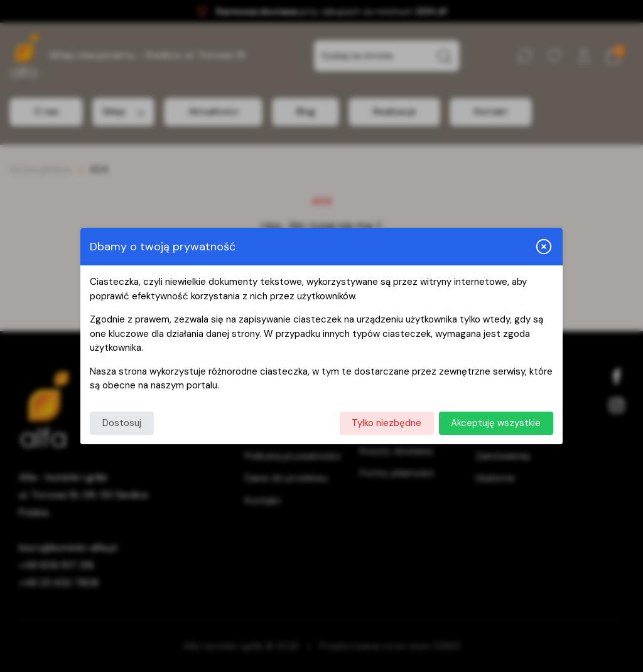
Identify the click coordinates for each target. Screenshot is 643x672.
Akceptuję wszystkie (496, 423)
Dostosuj (122, 423)
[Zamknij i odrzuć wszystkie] (544, 247)
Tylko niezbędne (386, 423)
